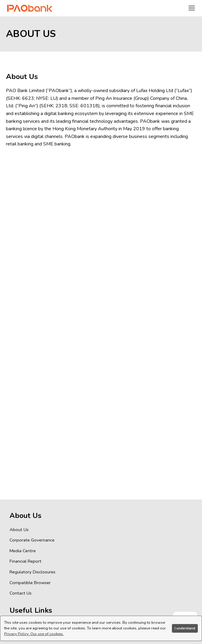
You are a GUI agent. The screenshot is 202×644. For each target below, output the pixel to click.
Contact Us (21, 593)
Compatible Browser (30, 583)
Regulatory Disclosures (32, 572)
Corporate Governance (32, 540)
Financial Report (25, 561)
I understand (185, 628)
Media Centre (23, 551)
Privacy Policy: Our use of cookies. (34, 634)
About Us (19, 530)
